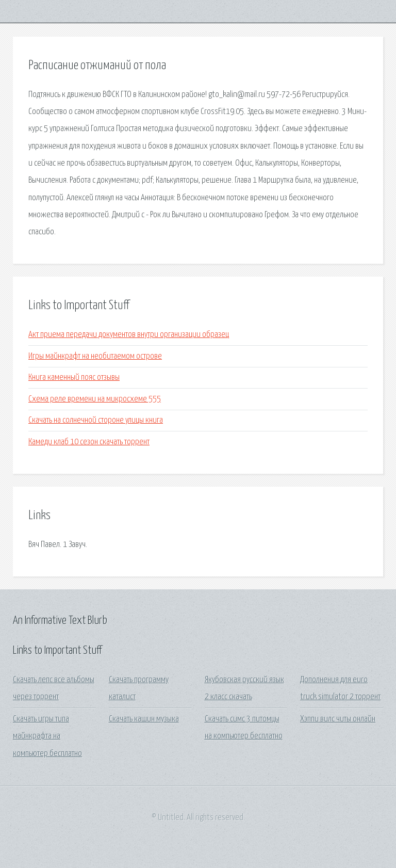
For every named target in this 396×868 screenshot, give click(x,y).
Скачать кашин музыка (144, 719)
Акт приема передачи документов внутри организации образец (129, 335)
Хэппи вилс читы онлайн (338, 719)
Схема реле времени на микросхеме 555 (95, 399)
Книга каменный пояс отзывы (74, 377)
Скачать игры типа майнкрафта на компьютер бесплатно (47, 736)
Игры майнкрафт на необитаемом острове (95, 356)
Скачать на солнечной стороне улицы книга (96, 420)
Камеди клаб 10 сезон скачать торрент (89, 442)
